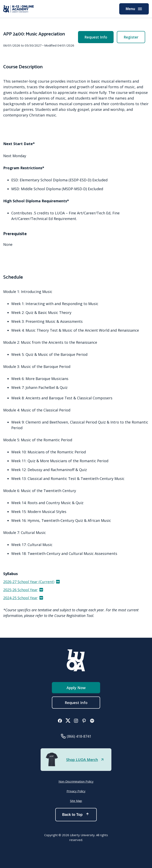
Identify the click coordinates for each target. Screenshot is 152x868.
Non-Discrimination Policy (76, 781)
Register (131, 37)
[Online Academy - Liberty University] (18, 9)
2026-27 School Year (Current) (32, 582)
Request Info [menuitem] (96, 37)
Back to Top (76, 815)
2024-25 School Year (23, 598)
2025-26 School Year (23, 590)
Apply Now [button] (76, 688)
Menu (134, 9)
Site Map (76, 801)
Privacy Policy (76, 791)
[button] (60, 721)
